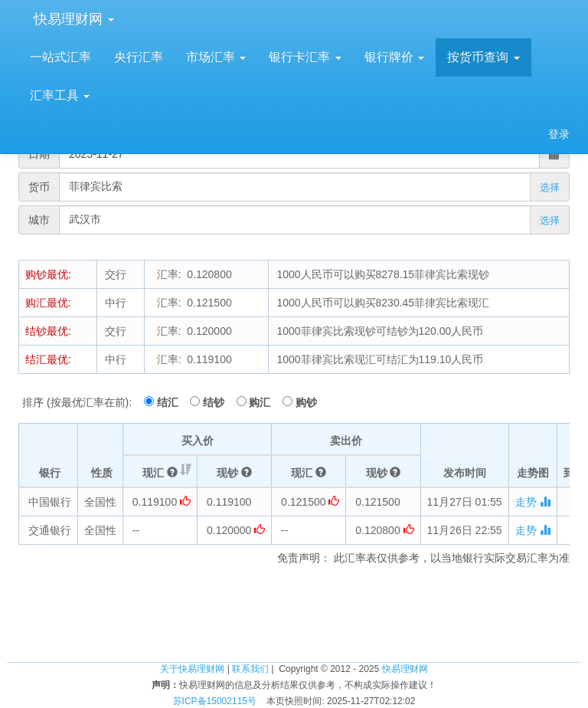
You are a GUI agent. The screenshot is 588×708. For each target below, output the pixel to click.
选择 (550, 187)
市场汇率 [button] (216, 57)
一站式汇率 (60, 57)
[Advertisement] (294, 611)
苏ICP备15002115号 (215, 701)
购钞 (306, 402)
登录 (559, 134)
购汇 (264, 402)
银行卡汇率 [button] (305, 57)
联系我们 (250, 669)
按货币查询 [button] (483, 57)
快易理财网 (72, 19)
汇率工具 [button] (60, 95)
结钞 (218, 402)
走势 (533, 502)
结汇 (172, 402)
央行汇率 (139, 57)
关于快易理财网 (192, 669)
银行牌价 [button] (394, 57)
